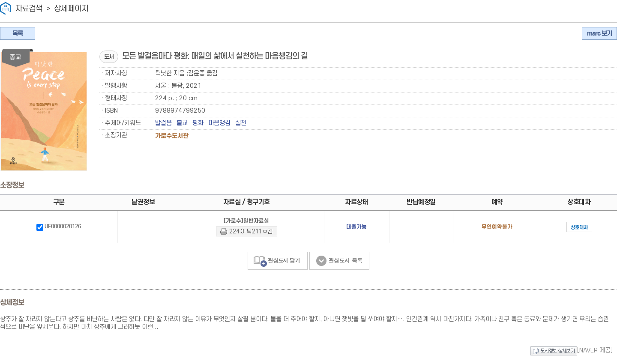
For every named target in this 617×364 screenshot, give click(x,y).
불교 (182, 123)
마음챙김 (219, 123)
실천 (241, 123)
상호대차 (564, 227)
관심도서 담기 (278, 261)
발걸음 (163, 123)
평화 (198, 123)
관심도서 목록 (339, 261)
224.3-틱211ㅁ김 (237, 231)
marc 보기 (599, 33)
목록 (18, 33)
